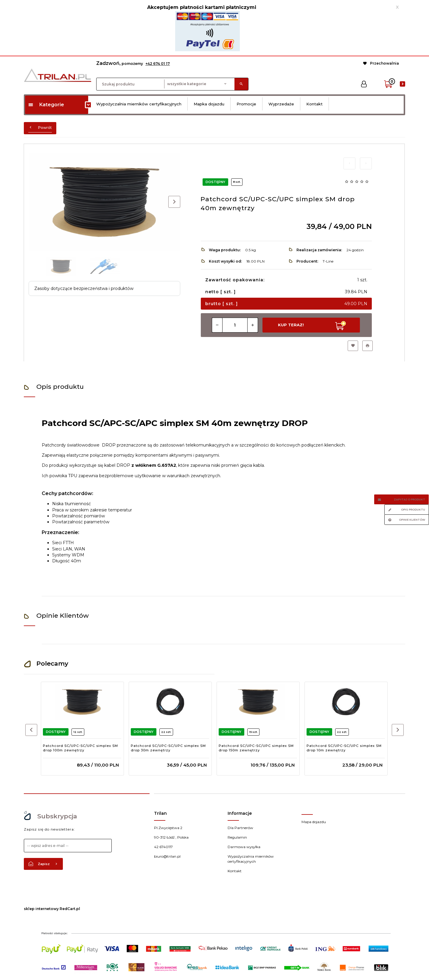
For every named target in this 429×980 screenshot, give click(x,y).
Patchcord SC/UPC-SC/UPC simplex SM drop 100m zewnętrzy (80, 748)
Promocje (246, 104)
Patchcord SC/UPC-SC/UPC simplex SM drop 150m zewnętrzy (256, 748)
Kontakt (314, 104)
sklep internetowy (41, 909)
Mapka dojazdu (209, 104)
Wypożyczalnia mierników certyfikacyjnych (139, 104)
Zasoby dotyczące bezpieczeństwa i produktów (84, 288)
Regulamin (237, 837)
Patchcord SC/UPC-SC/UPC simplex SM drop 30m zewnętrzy (168, 748)
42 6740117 (163, 847)
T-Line (328, 261)
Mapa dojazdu (314, 822)
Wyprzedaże (281, 104)
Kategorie (46, 105)
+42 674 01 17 (158, 64)
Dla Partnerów (240, 828)
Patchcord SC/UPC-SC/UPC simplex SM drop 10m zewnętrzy (344, 748)
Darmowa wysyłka (244, 847)
